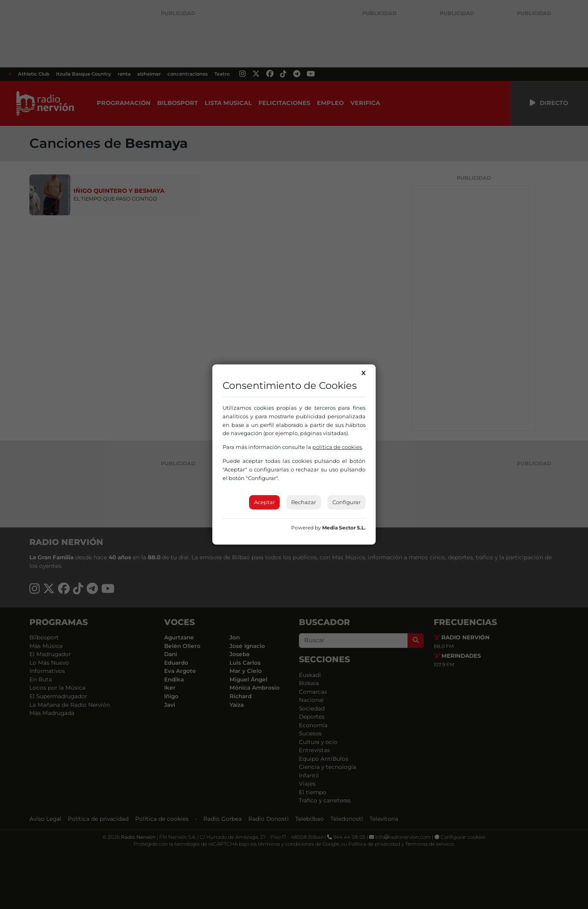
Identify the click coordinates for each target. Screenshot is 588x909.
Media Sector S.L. (344, 528)
